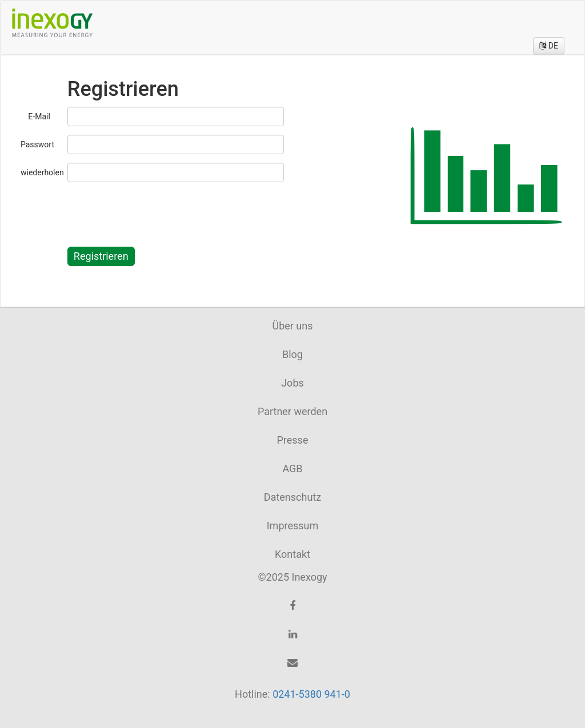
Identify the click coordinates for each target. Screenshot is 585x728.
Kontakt (292, 554)
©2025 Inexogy (292, 577)
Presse (293, 440)
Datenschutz (292, 497)
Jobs (292, 383)
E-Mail (39, 116)
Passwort (37, 144)
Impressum (293, 526)
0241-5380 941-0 (311, 694)
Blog (292, 354)
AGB (292, 468)
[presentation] (154, 213)
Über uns (292, 326)
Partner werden (292, 411)
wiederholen (40, 172)
